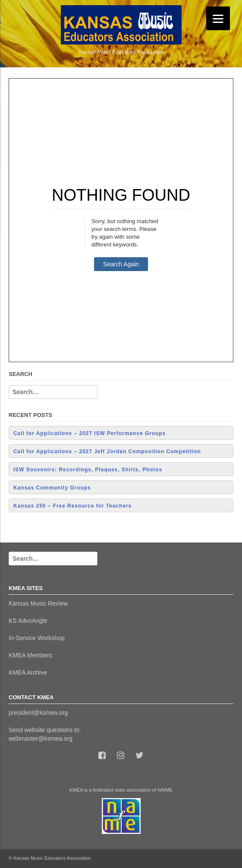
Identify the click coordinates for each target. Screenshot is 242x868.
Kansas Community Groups (52, 488)
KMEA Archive (28, 672)
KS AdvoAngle (28, 621)
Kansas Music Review (38, 603)
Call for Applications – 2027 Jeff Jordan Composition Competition (107, 451)
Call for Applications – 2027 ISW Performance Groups (90, 433)
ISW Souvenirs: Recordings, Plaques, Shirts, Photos (88, 470)
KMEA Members (30, 655)
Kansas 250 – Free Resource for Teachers (72, 506)
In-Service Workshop (37, 638)
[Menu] (218, 18)
